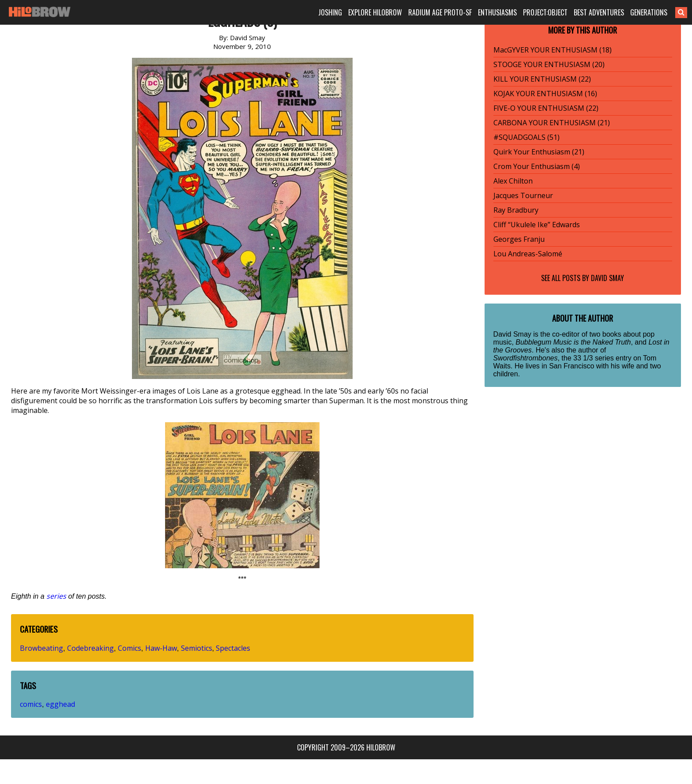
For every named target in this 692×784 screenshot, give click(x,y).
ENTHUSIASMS (497, 12)
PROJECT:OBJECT (545, 12)
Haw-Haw (161, 648)
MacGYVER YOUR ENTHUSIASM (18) (553, 50)
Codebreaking (90, 648)
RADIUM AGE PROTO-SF (440, 12)
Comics (130, 648)
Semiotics (197, 648)
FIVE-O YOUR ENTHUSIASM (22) (546, 108)
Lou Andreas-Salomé (528, 254)
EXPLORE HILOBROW (375, 12)
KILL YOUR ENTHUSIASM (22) (542, 79)
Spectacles (233, 648)
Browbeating (41, 648)
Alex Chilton (513, 181)
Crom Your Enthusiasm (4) (537, 166)
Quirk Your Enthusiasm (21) (539, 152)
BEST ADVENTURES (599, 12)
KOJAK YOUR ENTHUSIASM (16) (545, 94)
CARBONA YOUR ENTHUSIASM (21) (552, 123)
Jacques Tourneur (523, 195)
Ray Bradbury (516, 210)
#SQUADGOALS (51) (527, 137)
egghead (60, 704)
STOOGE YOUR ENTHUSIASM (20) (549, 64)
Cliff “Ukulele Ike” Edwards (537, 225)
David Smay (607, 278)
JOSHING (330, 12)
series (56, 596)
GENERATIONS (649, 12)
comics (31, 704)
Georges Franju (519, 239)
